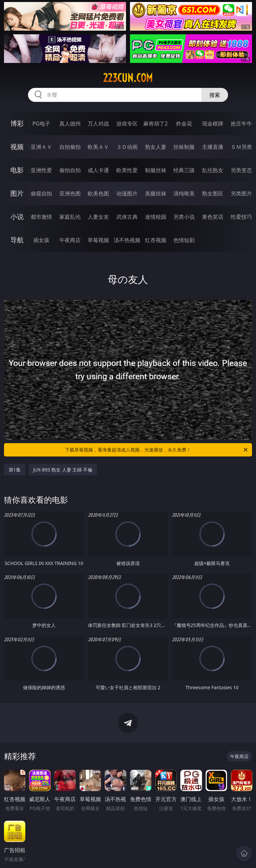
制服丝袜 (156, 170)
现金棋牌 (213, 124)
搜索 (215, 95)
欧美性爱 (127, 170)
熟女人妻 (156, 147)
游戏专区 (127, 124)
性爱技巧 (241, 217)
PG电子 (41, 124)
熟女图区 (213, 193)
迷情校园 (156, 217)
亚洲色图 (70, 193)
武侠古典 (127, 217)
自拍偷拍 (70, 147)
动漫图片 (127, 193)
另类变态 (241, 170)
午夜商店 (70, 240)
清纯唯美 (184, 193)
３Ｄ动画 (127, 147)
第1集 (15, 470)
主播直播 (213, 147)
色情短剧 (184, 240)
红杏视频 (156, 240)
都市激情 (41, 217)
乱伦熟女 (213, 170)
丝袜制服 (184, 147)
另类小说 (184, 217)
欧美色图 (98, 193)
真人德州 (70, 124)
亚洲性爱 (41, 170)
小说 (17, 217)
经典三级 (184, 170)
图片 (17, 193)
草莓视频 (98, 240)
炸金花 (184, 124)
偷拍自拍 (70, 170)
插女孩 (41, 240)
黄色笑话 (213, 217)
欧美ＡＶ (98, 147)
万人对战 (98, 124)
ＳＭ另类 (241, 147)
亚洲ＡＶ (41, 147)
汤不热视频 (127, 240)
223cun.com (128, 78)
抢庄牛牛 (241, 124)
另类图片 (241, 193)
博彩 (17, 123)
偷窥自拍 (41, 193)
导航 (17, 240)
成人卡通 (98, 170)
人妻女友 (98, 217)
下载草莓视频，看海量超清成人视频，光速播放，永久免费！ (157, 450)
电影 (17, 170)
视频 (17, 147)
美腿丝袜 (156, 193)
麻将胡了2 (155, 124)
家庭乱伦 (70, 217)
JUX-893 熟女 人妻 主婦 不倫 (63, 470)
